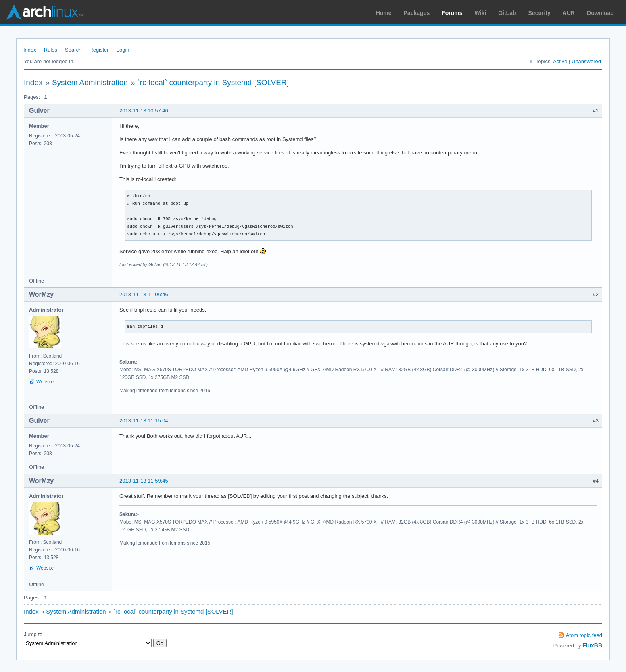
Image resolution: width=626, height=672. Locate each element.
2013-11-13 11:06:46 (144, 294)
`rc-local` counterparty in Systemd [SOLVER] (213, 82)
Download (600, 13)
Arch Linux (44, 12)
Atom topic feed (584, 635)
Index (30, 50)
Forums (452, 13)
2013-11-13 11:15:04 (144, 421)
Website (45, 382)
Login (123, 50)
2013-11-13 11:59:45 (144, 481)
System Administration (90, 82)
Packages (417, 13)
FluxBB (592, 645)
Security (539, 13)
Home (384, 13)
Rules (51, 50)
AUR (569, 13)
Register (99, 50)
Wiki (481, 13)
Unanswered (586, 61)
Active (560, 61)
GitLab (507, 13)
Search (73, 50)
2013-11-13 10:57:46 (144, 111)
